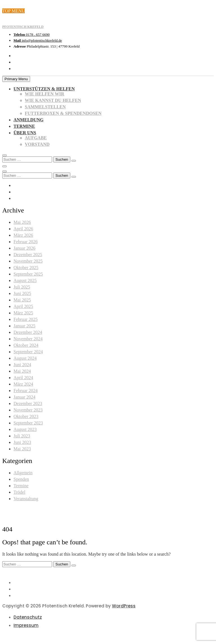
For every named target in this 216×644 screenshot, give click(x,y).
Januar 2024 (24, 397)
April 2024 (23, 378)
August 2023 (25, 429)
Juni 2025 (22, 293)
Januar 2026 (24, 248)
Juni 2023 (22, 442)
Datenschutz (28, 617)
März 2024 (23, 384)
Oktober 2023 (26, 416)
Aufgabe (36, 138)
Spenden (21, 479)
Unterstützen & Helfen (44, 89)
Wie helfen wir (44, 94)
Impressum (26, 625)
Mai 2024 (22, 371)
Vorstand (37, 144)
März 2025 (23, 313)
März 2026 (23, 235)
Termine (24, 126)
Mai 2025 (22, 300)
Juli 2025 (22, 287)
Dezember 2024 (28, 332)
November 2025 (28, 261)
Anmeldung (29, 120)
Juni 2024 (22, 365)
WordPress (124, 606)
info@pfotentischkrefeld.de (38, 40)
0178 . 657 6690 (31, 34)
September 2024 (28, 352)
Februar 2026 (26, 242)
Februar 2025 (26, 319)
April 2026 (23, 229)
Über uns (25, 133)
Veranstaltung (26, 499)
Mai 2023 (22, 449)
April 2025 (23, 306)
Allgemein (23, 473)
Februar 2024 (26, 391)
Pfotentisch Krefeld (23, 27)
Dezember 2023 (28, 403)
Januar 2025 (24, 326)
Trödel (19, 492)
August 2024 (25, 358)
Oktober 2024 (26, 345)
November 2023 (28, 410)
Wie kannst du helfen (53, 100)
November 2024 (28, 339)
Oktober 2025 (26, 268)
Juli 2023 (22, 436)
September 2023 (28, 423)
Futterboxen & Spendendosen (63, 113)
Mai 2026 (22, 222)
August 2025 (25, 280)
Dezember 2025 (28, 255)
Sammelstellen (45, 107)
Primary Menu (16, 79)
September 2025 (28, 274)
